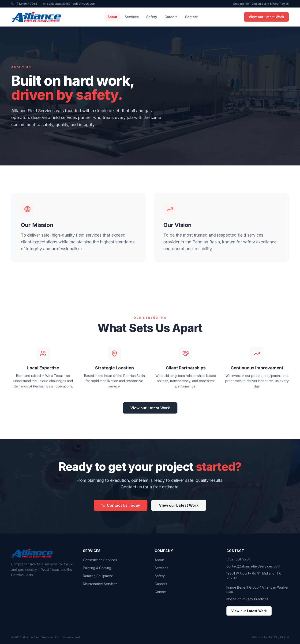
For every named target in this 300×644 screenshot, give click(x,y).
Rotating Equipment (98, 576)
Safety (152, 17)
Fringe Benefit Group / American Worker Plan (257, 590)
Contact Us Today (121, 505)
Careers (171, 17)
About (112, 17)
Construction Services (100, 560)
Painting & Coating (97, 568)
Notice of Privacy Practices (247, 599)
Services (132, 17)
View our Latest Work (266, 17)
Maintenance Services (100, 584)
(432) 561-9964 (24, 4)
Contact (191, 17)
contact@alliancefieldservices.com (69, 4)
